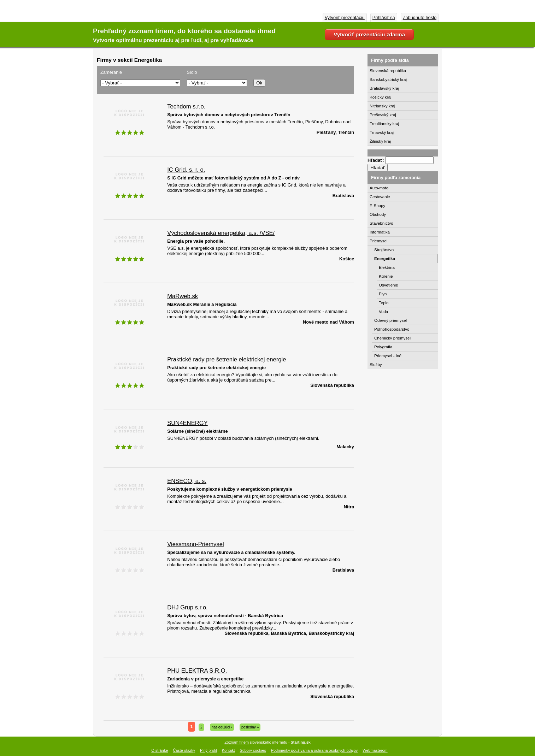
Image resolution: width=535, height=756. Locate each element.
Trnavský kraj (382, 132)
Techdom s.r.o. (186, 107)
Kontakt (228, 750)
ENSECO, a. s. (187, 481)
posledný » (250, 727)
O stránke (160, 750)
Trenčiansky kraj (384, 124)
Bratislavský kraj (384, 88)
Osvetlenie (388, 285)
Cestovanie (380, 197)
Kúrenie (386, 276)
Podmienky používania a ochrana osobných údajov (314, 750)
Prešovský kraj (383, 115)
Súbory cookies (253, 750)
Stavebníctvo (381, 223)
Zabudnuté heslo (420, 17)
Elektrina (387, 267)
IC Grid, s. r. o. (186, 170)
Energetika (385, 259)
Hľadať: (376, 160)
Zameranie (111, 72)
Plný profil (208, 750)
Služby (376, 365)
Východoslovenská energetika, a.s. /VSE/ (221, 233)
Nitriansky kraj (382, 106)
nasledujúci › (222, 727)
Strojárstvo (384, 250)
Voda (383, 312)
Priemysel (379, 241)
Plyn (383, 294)
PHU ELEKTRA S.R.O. (197, 671)
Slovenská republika (388, 71)
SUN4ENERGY (187, 423)
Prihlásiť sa (384, 17)
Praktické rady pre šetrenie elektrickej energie (227, 359)
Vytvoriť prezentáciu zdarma (369, 34)
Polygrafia (383, 347)
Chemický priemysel (392, 338)
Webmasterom (375, 750)
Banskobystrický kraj (388, 79)
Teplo (384, 303)
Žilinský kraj (380, 141)
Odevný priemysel (390, 320)
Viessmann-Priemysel (195, 544)
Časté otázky (184, 750)
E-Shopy (377, 206)
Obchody (378, 214)
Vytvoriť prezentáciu (345, 17)
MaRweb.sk (183, 296)
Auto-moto (379, 188)
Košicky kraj (380, 97)
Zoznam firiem (237, 742)
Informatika (380, 232)
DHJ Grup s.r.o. (187, 607)
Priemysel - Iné (388, 356)
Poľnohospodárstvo (392, 329)
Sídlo (192, 72)
